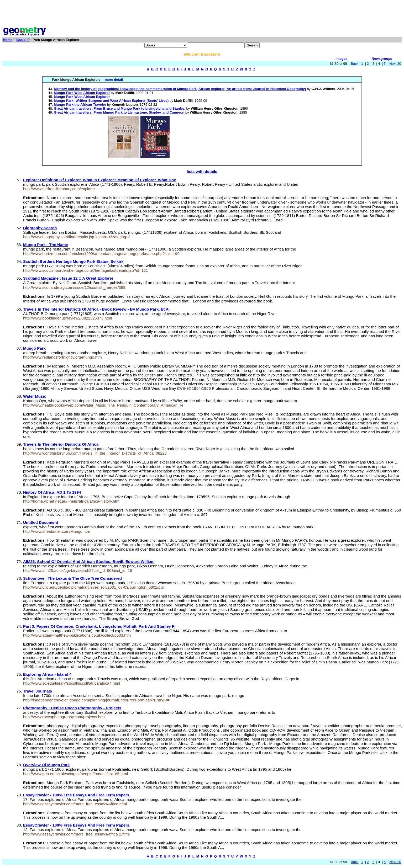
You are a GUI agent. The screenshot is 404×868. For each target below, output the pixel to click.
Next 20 (395, 64)
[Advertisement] (202, 14)
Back (355, 64)
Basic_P (23, 40)
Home (8, 40)
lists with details (202, 171)
